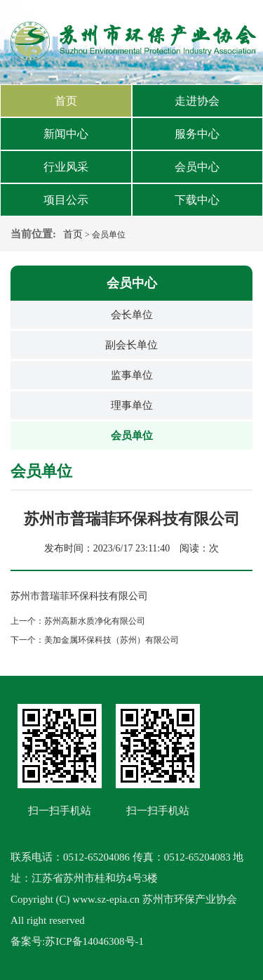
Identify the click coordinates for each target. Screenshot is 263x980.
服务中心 (197, 134)
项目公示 (66, 200)
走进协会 (197, 101)
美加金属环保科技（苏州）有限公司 (112, 640)
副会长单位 (131, 345)
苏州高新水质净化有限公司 (95, 621)
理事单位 (132, 405)
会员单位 (132, 436)
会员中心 (197, 167)
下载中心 (197, 200)
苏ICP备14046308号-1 (94, 941)
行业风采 (66, 167)
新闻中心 (66, 134)
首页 (66, 101)
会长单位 (132, 315)
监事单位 (132, 375)
